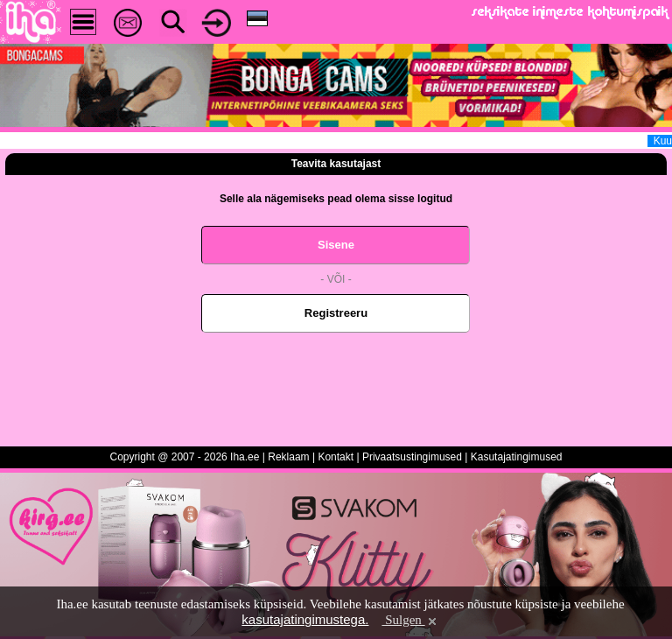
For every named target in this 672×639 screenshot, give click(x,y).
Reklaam (288, 457)
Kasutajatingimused (517, 457)
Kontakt (336, 457)
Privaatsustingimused (412, 457)
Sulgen (410, 620)
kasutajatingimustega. (305, 619)
